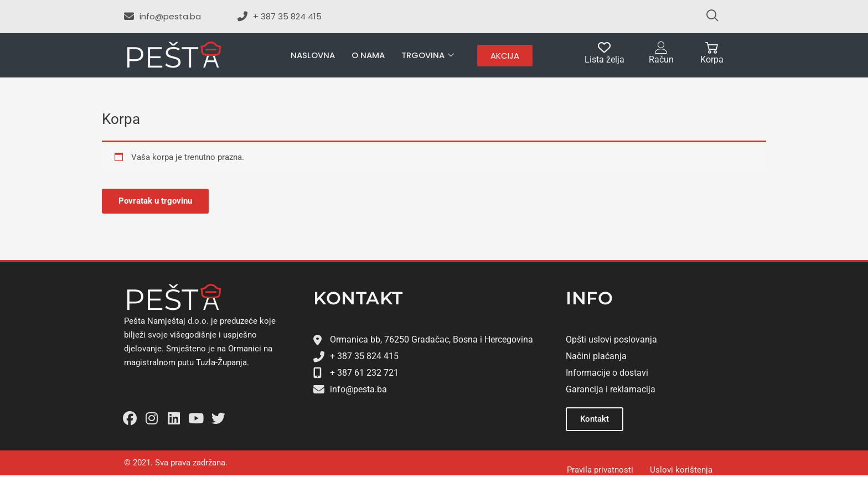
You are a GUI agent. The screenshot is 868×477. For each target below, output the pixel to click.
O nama (368, 55)
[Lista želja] (604, 48)
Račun (661, 59)
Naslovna (313, 55)
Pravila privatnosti (600, 470)
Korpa (712, 59)
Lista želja (604, 59)
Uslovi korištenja (681, 470)
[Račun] (661, 48)
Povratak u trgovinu (155, 201)
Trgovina (428, 56)
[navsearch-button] (707, 17)
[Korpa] (712, 48)
